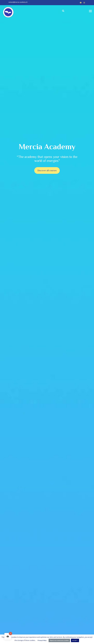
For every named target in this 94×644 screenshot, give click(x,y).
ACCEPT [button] (75, 640)
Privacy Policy (42, 640)
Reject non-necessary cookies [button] (59, 640)
